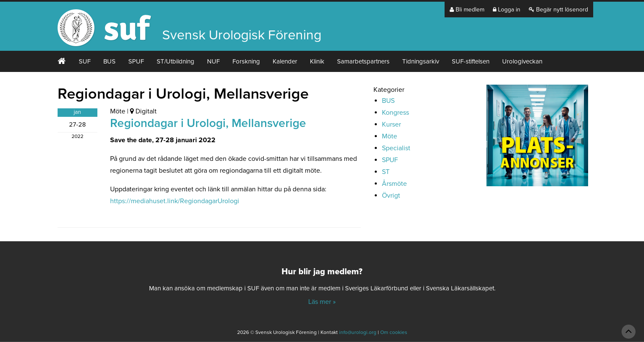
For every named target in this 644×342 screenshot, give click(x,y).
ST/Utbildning (176, 61)
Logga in (507, 10)
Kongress (395, 113)
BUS (109, 61)
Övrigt (391, 196)
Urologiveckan (522, 61)
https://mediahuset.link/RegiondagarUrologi (175, 201)
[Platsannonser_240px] (537, 138)
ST (386, 172)
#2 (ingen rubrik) (62, 61)
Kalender (285, 61)
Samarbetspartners (363, 61)
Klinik (317, 61)
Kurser (391, 124)
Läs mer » (322, 302)
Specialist (396, 148)
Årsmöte (394, 184)
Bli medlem (467, 10)
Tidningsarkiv (421, 61)
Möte (118, 111)
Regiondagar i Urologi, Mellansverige (208, 123)
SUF (85, 61)
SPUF (136, 61)
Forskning (246, 61)
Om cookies (394, 332)
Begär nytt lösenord (558, 10)
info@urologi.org (358, 332)
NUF (213, 61)
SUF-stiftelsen (471, 61)
